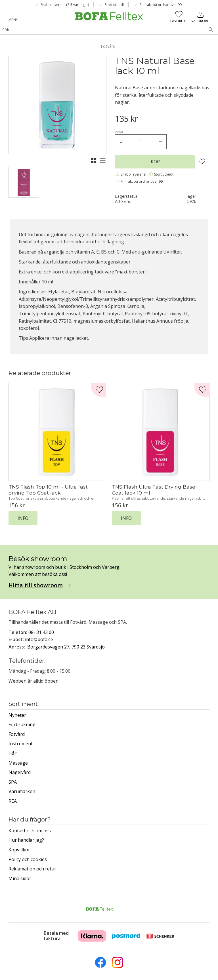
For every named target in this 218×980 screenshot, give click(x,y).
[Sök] (211, 30)
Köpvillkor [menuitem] (19, 850)
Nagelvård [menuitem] (20, 772)
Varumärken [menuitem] (22, 791)
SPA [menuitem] (13, 782)
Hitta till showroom (36, 585)
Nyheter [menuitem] (17, 715)
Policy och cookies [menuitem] (28, 859)
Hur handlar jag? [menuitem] (26, 840)
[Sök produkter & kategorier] (102, 30)
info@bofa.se (39, 639)
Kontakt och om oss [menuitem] (30, 831)
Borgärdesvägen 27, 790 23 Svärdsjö (66, 647)
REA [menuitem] (13, 801)
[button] (14, 16)
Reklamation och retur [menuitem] (32, 869)
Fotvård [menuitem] (17, 734)
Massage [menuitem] (18, 763)
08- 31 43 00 (41, 632)
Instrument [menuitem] (21, 744)
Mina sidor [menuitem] (20, 878)
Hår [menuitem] (12, 753)
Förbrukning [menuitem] (22, 724)
